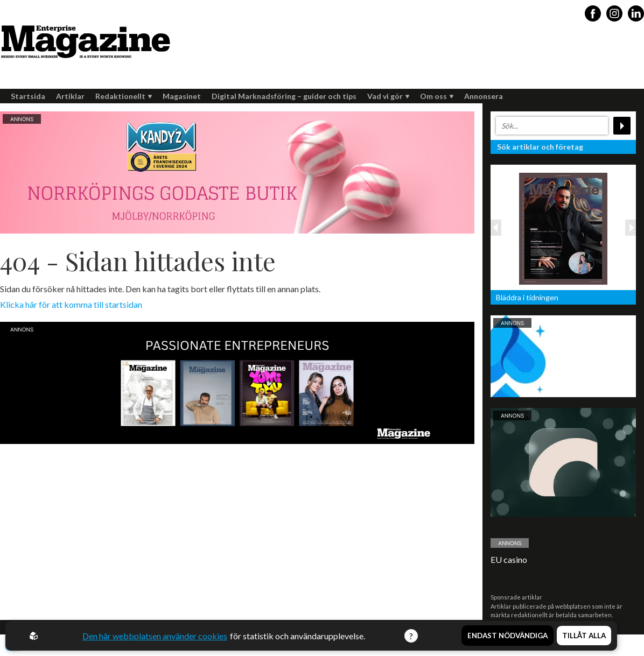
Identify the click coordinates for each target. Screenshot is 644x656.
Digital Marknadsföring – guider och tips (284, 96)
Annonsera (484, 96)
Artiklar (70, 96)
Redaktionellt (124, 96)
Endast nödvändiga (507, 636)
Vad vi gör (388, 96)
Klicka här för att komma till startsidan (71, 304)
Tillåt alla (584, 636)
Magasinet (182, 96)
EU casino (509, 559)
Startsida (28, 96)
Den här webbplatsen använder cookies (155, 636)
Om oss (437, 96)
